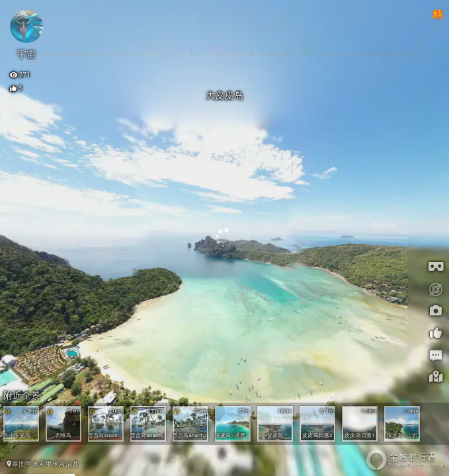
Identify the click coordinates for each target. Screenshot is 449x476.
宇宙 (26, 54)
